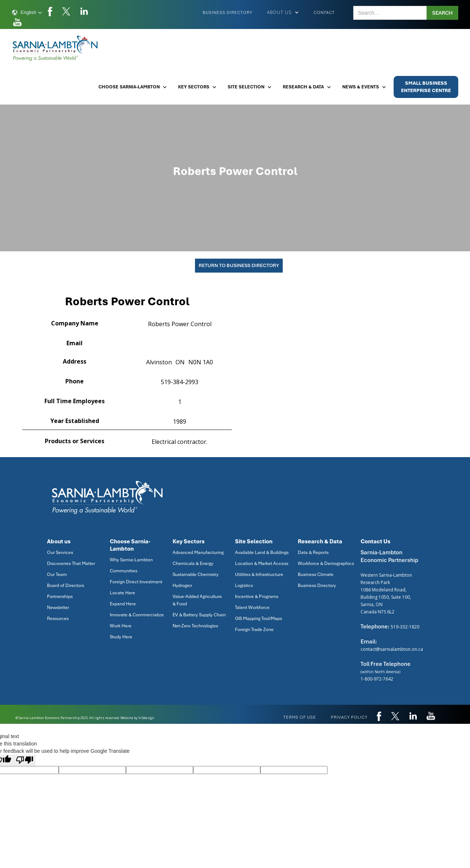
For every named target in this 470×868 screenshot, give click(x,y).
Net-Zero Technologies (195, 626)
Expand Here (123, 604)
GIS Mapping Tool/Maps (258, 619)
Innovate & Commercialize (137, 615)
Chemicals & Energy (193, 564)
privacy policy (349, 717)
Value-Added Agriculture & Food (197, 600)
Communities (124, 571)
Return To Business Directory (239, 265)
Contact (324, 12)
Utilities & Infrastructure (259, 575)
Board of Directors (66, 586)
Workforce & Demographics (326, 564)
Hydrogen (182, 586)
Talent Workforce (252, 608)
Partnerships (60, 597)
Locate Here (122, 593)
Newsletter (58, 608)
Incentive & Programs (257, 597)
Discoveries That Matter (71, 564)
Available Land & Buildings (262, 552)
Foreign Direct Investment (136, 582)
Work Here (121, 626)
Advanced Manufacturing (198, 552)
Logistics (244, 586)
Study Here (121, 637)
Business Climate (316, 575)
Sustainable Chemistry (196, 575)
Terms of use (300, 717)
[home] (56, 48)
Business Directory (227, 12)
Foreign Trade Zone (254, 630)
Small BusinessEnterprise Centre (426, 87)
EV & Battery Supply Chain (199, 615)
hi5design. (147, 718)
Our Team (57, 575)
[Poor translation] (25, 760)
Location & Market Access (262, 564)
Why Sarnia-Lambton (131, 560)
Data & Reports (313, 552)
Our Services (60, 552)
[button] (27, 12)
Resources (58, 619)
